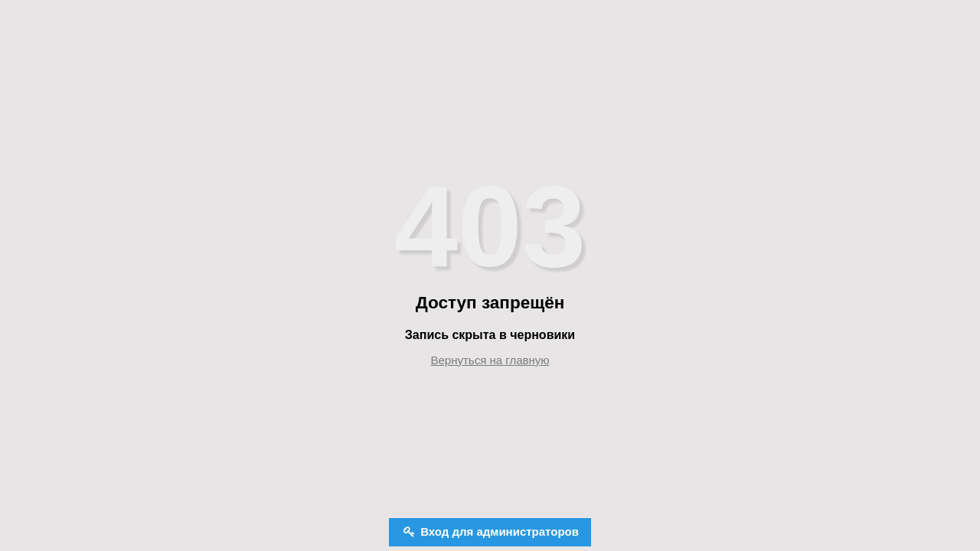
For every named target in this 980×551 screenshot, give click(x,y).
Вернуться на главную (490, 360)
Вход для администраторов (498, 531)
